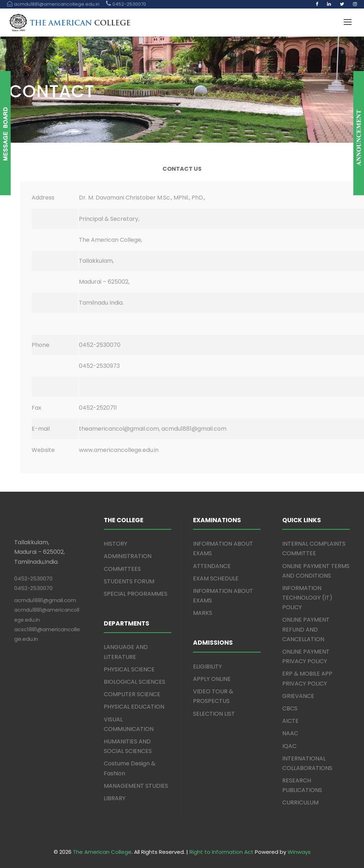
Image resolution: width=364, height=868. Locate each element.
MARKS (203, 613)
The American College (102, 852)
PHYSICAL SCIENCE (129, 669)
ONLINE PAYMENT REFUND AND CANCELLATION (306, 629)
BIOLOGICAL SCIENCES (135, 682)
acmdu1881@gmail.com (45, 600)
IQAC (289, 746)
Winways (299, 852)
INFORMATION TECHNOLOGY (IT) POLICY (307, 598)
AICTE (290, 721)
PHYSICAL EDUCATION (134, 707)
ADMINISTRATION (128, 556)
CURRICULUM (300, 803)
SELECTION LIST (214, 714)
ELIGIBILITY (207, 667)
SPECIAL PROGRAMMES (136, 594)
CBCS (290, 708)
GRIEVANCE (298, 696)
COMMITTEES (122, 569)
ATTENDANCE (212, 566)
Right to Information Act (221, 852)
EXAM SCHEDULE (216, 578)
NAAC (290, 733)
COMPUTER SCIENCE (132, 694)
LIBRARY (115, 798)
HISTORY (116, 544)
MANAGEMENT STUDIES (136, 786)
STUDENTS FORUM (129, 581)
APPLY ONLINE (212, 679)
